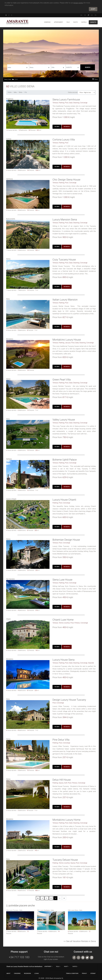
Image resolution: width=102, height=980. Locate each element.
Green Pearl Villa (62, 380)
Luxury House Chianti (64, 500)
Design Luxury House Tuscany (69, 700)
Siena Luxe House (62, 580)
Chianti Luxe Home (63, 620)
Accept (93, 9)
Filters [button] (95, 79)
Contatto (93, 22)
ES (92, 15)
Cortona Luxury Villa (64, 140)
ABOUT (8, 973)
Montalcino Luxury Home (66, 820)
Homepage (47, 22)
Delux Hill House (62, 780)
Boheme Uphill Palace (65, 460)
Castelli (84, 22)
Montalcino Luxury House (67, 340)
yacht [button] (66, 966)
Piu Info (57, 127)
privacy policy (78, 3)
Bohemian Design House (66, 540)
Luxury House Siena (64, 660)
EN (81, 15)
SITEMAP (93, 973)
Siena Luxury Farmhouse (66, 100)
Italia (15, 92)
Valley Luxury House (64, 420)
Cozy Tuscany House (64, 260)
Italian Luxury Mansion (65, 300)
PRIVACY (84, 973)
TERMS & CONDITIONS (72, 973)
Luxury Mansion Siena (65, 220)
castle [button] (75, 966)
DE (85, 15)
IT (88, 15)
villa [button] (58, 966)
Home (10, 92)
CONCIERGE (17, 973)
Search (88, 67)
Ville (68, 22)
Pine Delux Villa (61, 740)
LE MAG (37, 973)
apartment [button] (48, 966)
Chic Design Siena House (66, 180)
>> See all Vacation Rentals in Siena (80, 941)
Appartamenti (58, 22)
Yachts (75, 22)
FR (96, 15)
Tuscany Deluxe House (65, 860)
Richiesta (67, 127)
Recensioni (27, 973)
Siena (20, 92)
